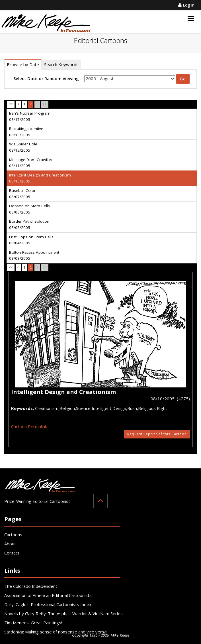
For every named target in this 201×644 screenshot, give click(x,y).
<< (11, 104)
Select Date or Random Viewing (46, 78)
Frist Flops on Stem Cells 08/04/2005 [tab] (31, 240)
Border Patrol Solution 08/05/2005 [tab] (29, 224)
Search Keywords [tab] (61, 64)
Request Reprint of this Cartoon (157, 434)
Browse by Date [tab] (23, 64)
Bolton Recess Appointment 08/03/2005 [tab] (34, 255)
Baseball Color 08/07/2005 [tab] (22, 194)
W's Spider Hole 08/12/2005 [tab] (23, 147)
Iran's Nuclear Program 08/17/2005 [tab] (30, 116)
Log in (186, 5)
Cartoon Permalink (29, 426)
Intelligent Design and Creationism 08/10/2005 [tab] (40, 178)
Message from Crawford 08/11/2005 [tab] (31, 163)
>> (45, 104)
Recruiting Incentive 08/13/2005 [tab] (26, 132)
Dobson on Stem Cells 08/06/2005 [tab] (29, 209)
